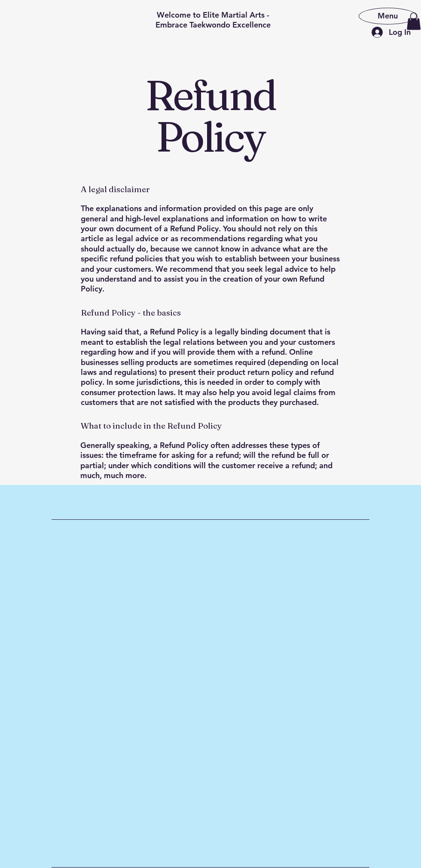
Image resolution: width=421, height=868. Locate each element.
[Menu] (388, 16)
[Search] (412, 22)
